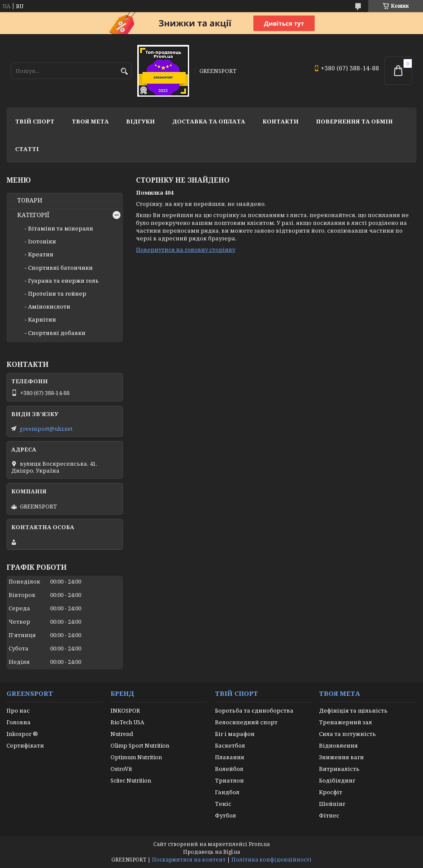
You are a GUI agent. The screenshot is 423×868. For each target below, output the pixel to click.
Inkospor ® (22, 734)
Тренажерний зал (346, 722)
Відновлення (338, 745)
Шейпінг (332, 804)
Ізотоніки (42, 241)
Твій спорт (35, 121)
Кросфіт (331, 792)
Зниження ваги (341, 757)
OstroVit (121, 769)
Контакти (281, 121)
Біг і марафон (235, 734)
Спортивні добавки (57, 333)
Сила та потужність (347, 734)
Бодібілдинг (337, 780)
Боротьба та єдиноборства (254, 710)
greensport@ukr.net (46, 429)
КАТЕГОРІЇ (33, 215)
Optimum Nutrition (136, 757)
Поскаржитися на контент (189, 860)
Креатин (41, 254)
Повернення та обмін (354, 121)
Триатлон (229, 780)
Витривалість (339, 769)
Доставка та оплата (209, 121)
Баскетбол (230, 745)
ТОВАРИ (30, 200)
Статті (27, 149)
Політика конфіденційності (271, 860)
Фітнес (329, 815)
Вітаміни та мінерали (61, 228)
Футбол (226, 815)
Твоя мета (90, 121)
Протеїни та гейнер (57, 294)
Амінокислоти (49, 306)
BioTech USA (127, 722)
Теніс (223, 804)
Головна (19, 722)
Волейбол (229, 769)
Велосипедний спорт (246, 722)
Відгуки (140, 121)
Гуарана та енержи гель (63, 281)
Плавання (230, 757)
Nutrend (122, 734)
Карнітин (42, 319)
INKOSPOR (125, 710)
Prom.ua (259, 844)
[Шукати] (124, 71)
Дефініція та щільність (353, 710)
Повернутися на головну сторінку (186, 249)
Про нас (18, 710)
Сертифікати (25, 745)
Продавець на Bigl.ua (211, 852)
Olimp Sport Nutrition (140, 745)
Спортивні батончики (60, 268)
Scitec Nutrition (131, 780)
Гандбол (227, 792)
